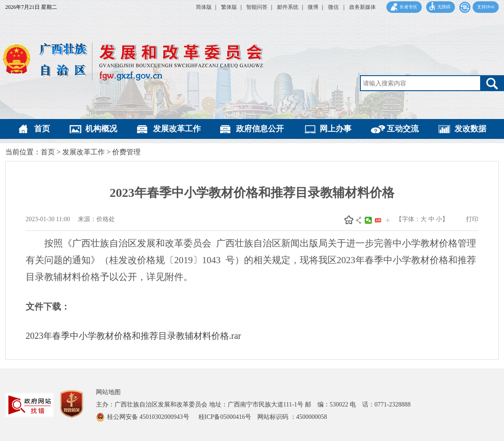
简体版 (204, 7)
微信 (334, 7)
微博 (313, 7)
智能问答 (257, 7)
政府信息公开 (260, 129)
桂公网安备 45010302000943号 (149, 417)
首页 (42, 129)
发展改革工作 (177, 129)
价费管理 (126, 152)
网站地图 (108, 392)
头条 (378, 220)
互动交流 (403, 129)
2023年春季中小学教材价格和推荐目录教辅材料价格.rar (133, 336)
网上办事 (336, 129)
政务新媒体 (363, 7)
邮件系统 (288, 7)
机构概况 (101, 129)
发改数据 (470, 129)
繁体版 (229, 7)
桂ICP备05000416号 (228, 417)
